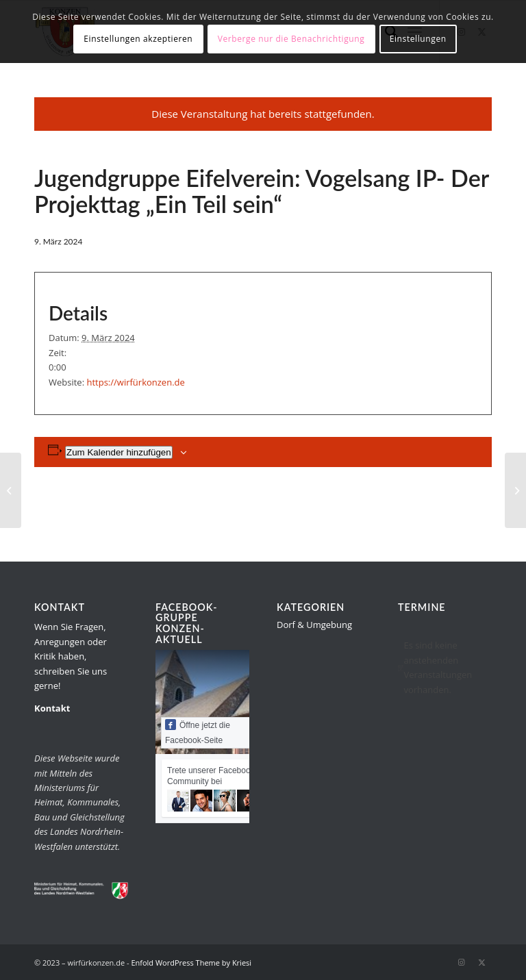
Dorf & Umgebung (314, 625)
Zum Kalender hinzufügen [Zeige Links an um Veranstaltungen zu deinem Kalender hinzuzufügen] (119, 452)
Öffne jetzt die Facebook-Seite (198, 732)
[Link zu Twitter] (481, 962)
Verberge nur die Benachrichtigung (291, 39)
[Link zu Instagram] (461, 962)
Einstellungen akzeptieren (138, 39)
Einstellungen (418, 39)
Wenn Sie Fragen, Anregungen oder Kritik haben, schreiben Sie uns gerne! (71, 656)
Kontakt (52, 708)
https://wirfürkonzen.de (135, 382)
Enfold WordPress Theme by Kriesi (191, 963)
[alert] (445, 668)
